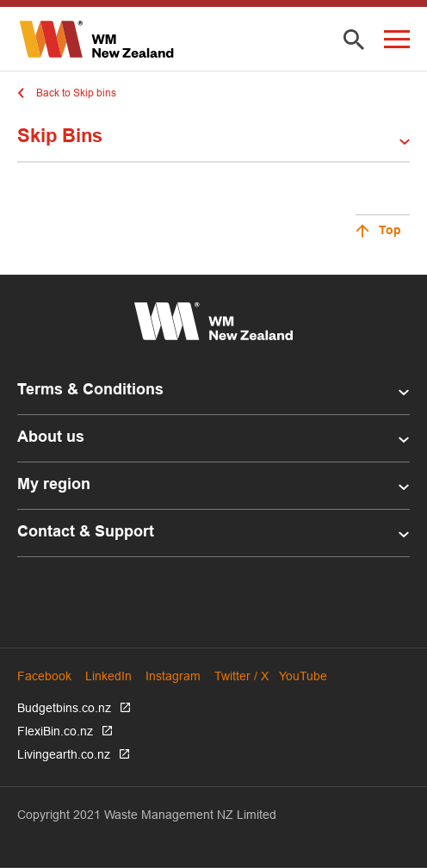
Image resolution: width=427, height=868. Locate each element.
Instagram (173, 676)
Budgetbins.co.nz (64, 708)
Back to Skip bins (76, 93)
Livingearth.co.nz (64, 754)
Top (390, 231)
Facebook (44, 676)
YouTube (303, 676)
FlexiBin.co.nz (55, 731)
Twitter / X (241, 676)
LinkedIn (108, 676)
